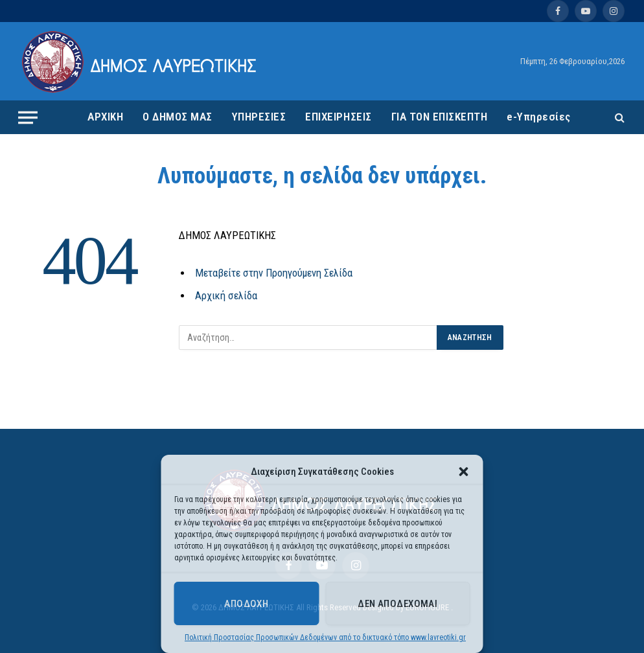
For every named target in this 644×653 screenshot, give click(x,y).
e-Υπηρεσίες (539, 117)
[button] (464, 472)
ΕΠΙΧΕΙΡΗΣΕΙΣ (338, 117)
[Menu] (28, 117)
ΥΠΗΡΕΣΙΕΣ (259, 117)
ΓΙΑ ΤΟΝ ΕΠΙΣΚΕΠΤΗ (440, 117)
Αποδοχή (246, 604)
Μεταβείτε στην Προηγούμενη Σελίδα (274, 273)
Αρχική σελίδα (226, 296)
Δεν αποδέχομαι (397, 604)
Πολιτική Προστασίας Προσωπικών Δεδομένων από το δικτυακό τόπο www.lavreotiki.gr (325, 637)
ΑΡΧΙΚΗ (105, 117)
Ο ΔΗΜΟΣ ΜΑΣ (178, 117)
